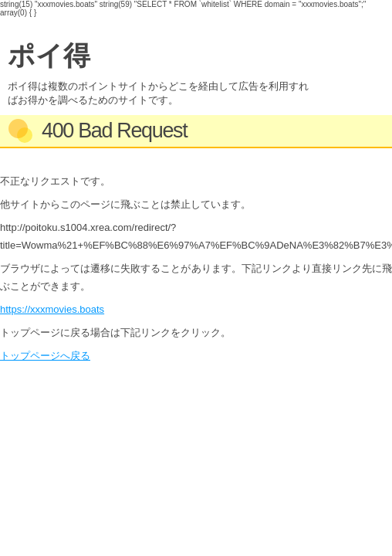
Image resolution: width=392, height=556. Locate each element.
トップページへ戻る (45, 356)
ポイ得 (49, 55)
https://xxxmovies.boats (52, 309)
